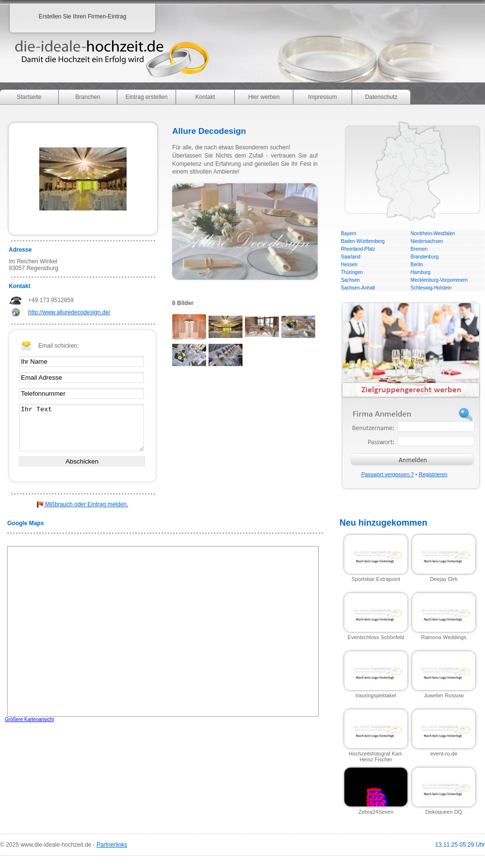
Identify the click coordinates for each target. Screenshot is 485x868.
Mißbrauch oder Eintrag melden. (83, 504)
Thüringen (352, 272)
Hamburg (421, 272)
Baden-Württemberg (363, 241)
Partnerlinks (112, 845)
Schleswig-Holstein (431, 288)
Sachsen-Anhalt (358, 288)
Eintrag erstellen (147, 97)
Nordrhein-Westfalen (433, 233)
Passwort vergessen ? (388, 474)
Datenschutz (381, 97)
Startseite (29, 97)
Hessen (349, 265)
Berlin (417, 265)
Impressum (322, 97)
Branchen (88, 97)
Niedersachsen (427, 241)
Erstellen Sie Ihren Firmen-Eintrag (83, 16)
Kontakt (205, 97)
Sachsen (350, 280)
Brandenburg (425, 257)
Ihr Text (81, 428)
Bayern (349, 233)
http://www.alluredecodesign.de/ (69, 312)
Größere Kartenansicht (29, 719)
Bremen (419, 249)
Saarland (351, 257)
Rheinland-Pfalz (358, 249)
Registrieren (433, 474)
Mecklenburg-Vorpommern (439, 280)
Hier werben (264, 97)
